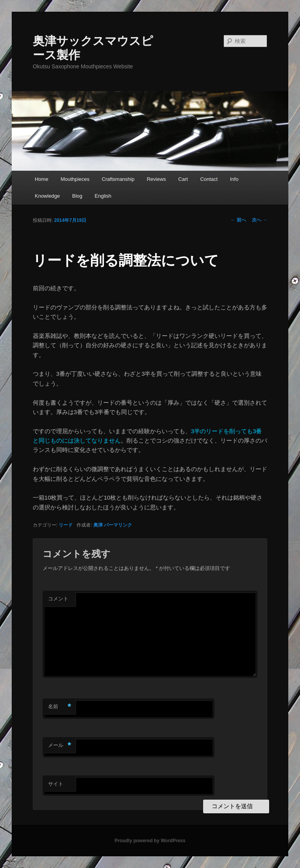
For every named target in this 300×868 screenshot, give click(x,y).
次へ (260, 220)
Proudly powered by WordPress (150, 841)
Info (234, 179)
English (103, 196)
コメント (58, 599)
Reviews (156, 179)
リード (66, 525)
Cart (183, 179)
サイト (56, 784)
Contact (209, 179)
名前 (60, 707)
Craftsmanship (118, 179)
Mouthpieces (75, 179)
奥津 (98, 525)
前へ (238, 220)
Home (42, 179)
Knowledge (47, 196)
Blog (77, 196)
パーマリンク (118, 525)
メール (60, 746)
